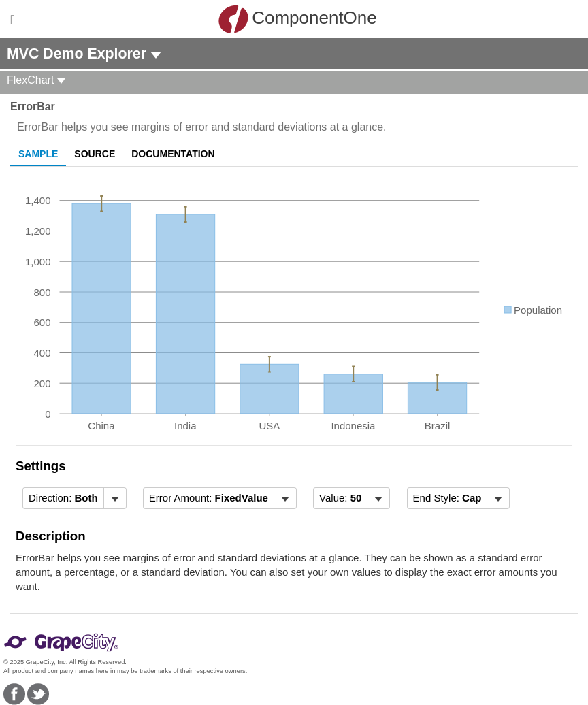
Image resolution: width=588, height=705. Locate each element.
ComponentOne (297, 19)
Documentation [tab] (173, 154)
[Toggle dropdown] (115, 498)
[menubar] (75, 498)
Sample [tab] (38, 154)
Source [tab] (95, 154)
